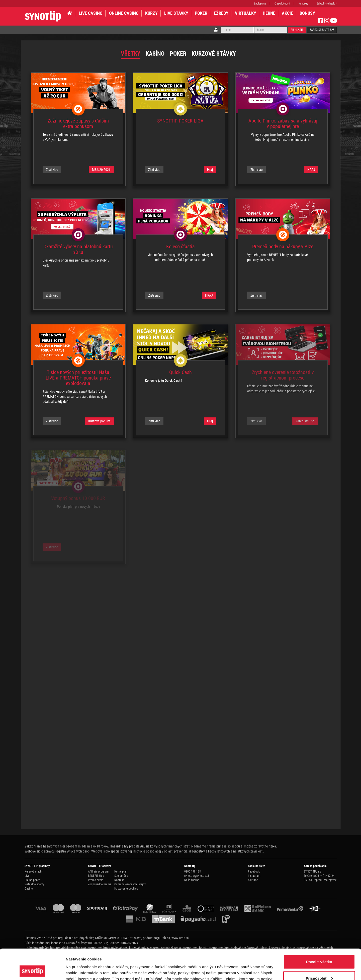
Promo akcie (96, 880)
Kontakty (303, 4)
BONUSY (307, 13)
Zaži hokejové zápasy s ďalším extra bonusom (78, 124)
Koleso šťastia (180, 247)
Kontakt (119, 880)
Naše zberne (192, 880)
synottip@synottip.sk (197, 876)
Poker (201, 13)
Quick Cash (180, 372)
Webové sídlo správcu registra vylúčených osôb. (58, 851)
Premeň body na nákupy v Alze (283, 247)
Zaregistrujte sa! (322, 30)
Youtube (253, 880)
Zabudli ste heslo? (327, 4)
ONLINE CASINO (124, 13)
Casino (29, 889)
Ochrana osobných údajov (130, 884)
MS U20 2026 (101, 170)
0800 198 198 (193, 872)
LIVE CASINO (91, 13)
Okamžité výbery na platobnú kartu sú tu (78, 249)
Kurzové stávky (214, 54)
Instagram (254, 876)
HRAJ (311, 170)
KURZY (151, 13)
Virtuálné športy (34, 884)
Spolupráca (260, 4)
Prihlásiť (297, 30)
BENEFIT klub (96, 876)
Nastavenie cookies (126, 889)
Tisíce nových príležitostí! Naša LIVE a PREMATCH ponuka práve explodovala (78, 378)
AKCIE (287, 13)
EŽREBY (221, 13)
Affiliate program (98, 872)
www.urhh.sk (180, 938)
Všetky (131, 54)
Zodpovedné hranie (100, 884)
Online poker (32, 880)
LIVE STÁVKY (176, 13)
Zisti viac (52, 170)
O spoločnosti (282, 4)
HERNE (269, 13)
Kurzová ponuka (99, 421)
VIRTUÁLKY (246, 13)
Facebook (254, 872)
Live (27, 876)
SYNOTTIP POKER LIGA (180, 121)
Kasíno (155, 54)
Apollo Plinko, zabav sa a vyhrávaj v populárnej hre (283, 124)
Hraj (210, 170)
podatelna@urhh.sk (156, 938)
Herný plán (121, 872)
